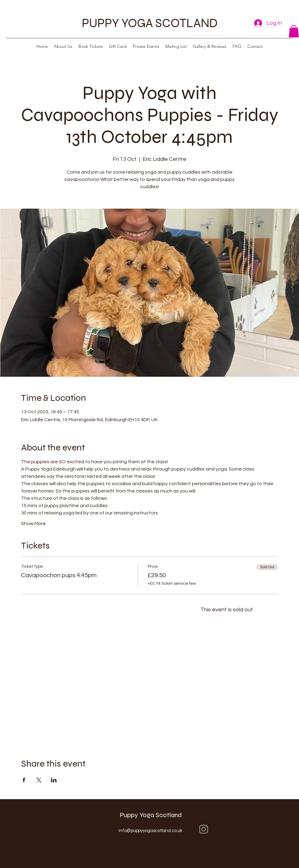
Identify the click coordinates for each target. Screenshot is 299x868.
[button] (294, 31)
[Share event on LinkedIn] (54, 780)
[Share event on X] (39, 780)
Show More (33, 524)
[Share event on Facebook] (24, 780)
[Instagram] (204, 829)
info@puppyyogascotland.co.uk (150, 831)
